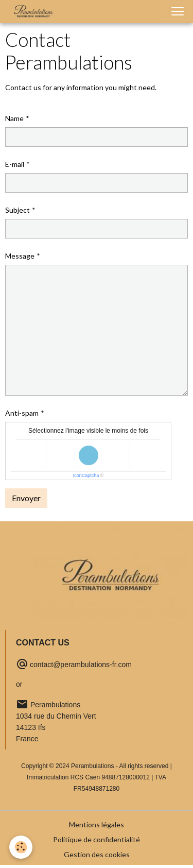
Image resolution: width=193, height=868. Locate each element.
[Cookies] (21, 847)
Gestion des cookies (97, 854)
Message (20, 256)
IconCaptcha (86, 475)
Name (14, 118)
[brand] (36, 11)
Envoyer (26, 498)
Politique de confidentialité (97, 839)
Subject (17, 210)
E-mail (15, 164)
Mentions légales (97, 824)
